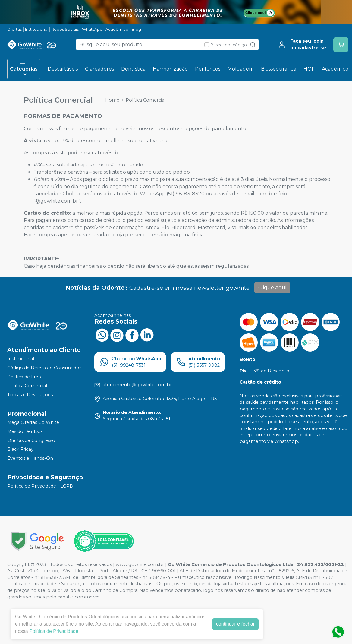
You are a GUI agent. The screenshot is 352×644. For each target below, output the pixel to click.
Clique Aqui (272, 287)
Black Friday (20, 449)
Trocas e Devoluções (30, 395)
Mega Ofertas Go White (33, 423)
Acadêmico (117, 29)
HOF (309, 69)
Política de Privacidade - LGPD (40, 486)
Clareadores (99, 69)
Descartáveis (63, 69)
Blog (136, 29)
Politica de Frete (25, 377)
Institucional (37, 29)
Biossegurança (279, 69)
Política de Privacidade (54, 631)
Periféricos (208, 69)
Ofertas (14, 29)
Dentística (133, 69)
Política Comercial (27, 386)
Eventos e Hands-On (30, 458)
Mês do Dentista (25, 431)
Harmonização (170, 69)
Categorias (24, 69)
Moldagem (241, 69)
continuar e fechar (235, 624)
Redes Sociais (65, 29)
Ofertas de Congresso (31, 440)
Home (112, 100)
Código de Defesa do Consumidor (44, 368)
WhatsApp (92, 29)
